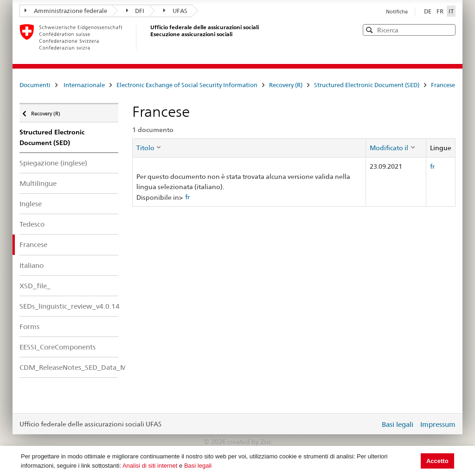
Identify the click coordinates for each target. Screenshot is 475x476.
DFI (135, 11)
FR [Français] (441, 11)
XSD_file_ (35, 286)
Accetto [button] (437, 461)
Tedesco (32, 224)
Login (371, 424)
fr (187, 197)
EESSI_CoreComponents (58, 347)
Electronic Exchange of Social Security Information (187, 85)
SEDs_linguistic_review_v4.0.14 (69, 306)
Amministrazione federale (66, 11)
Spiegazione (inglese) (53, 163)
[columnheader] (249, 148)
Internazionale (84, 85)
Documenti (35, 85)
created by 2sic (249, 442)
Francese (443, 85)
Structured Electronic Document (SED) (367, 85)
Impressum (438, 424)
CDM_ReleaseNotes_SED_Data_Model (69, 367)
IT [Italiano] (451, 11)
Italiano (32, 265)
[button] (448, 29)
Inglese (31, 204)
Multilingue (38, 183)
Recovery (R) (286, 85)
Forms (29, 327)
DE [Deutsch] (428, 11)
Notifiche (397, 12)
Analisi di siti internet (150, 466)
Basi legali (198, 466)
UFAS (175, 11)
